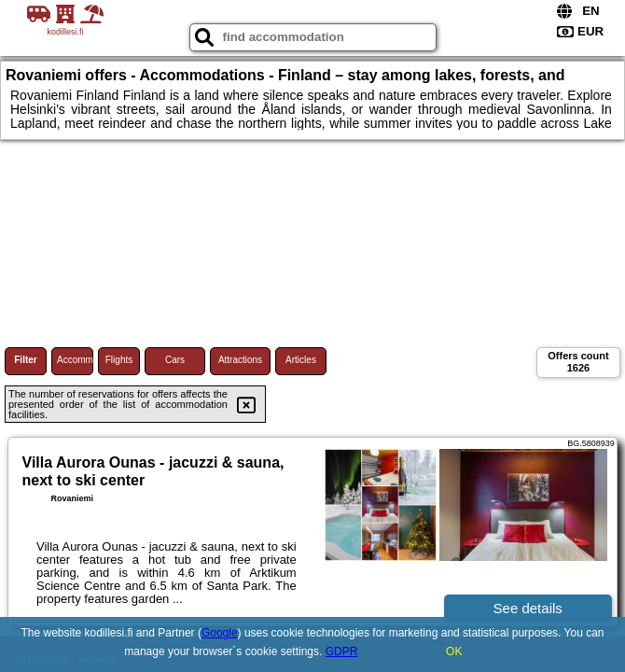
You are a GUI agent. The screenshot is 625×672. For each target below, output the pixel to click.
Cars (175, 360)
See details (528, 608)
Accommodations (75, 360)
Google (220, 633)
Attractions (240, 360)
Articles (301, 360)
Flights (119, 360)
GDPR (342, 651)
